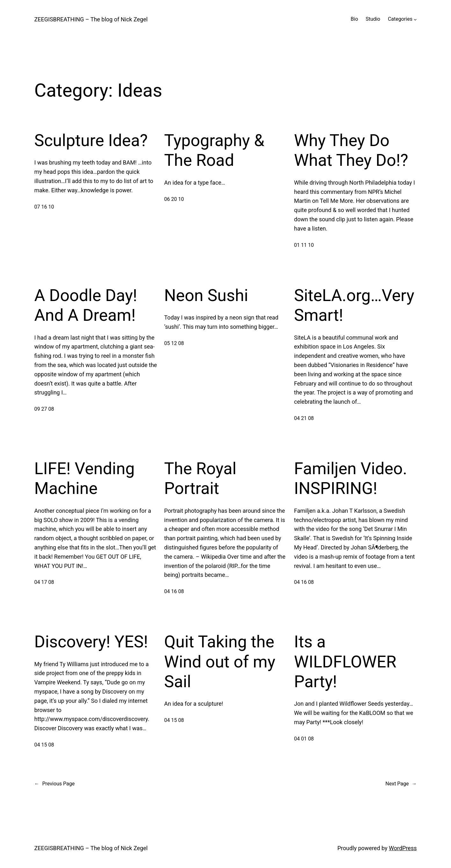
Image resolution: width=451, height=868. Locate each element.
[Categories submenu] (415, 19)
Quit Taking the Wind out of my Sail (220, 662)
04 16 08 (174, 591)
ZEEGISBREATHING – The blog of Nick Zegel (91, 19)
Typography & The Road (214, 150)
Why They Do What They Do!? (351, 150)
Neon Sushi (206, 295)
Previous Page (55, 784)
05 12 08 (174, 343)
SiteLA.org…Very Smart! (354, 305)
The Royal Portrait (200, 478)
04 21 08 (304, 418)
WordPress (403, 848)
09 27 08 (44, 409)
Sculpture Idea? (91, 140)
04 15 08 (44, 745)
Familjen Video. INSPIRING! (351, 478)
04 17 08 (44, 582)
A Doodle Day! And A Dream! (86, 305)
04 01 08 (304, 739)
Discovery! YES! (91, 642)
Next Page (401, 784)
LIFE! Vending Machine (85, 478)
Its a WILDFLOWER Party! (345, 662)
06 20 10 (174, 199)
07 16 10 (44, 207)
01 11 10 (304, 245)
